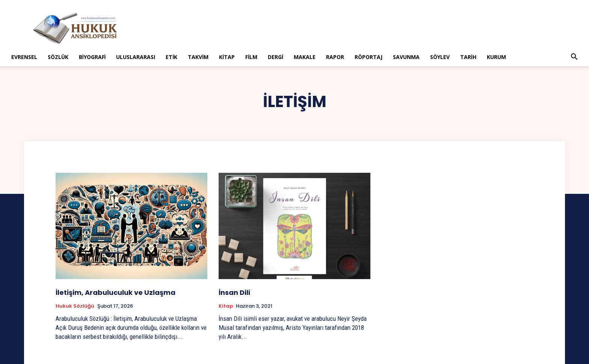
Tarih (468, 57)
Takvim (198, 57)
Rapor (335, 57)
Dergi (276, 57)
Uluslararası (136, 57)
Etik (171, 57)
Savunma (406, 57)
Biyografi (92, 57)
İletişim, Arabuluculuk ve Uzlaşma (116, 292)
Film (251, 57)
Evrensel (24, 57)
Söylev (440, 57)
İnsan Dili (234, 292)
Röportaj (369, 57)
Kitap (227, 57)
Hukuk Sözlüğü (75, 306)
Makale (305, 57)
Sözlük (58, 57)
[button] (574, 58)
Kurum (496, 57)
